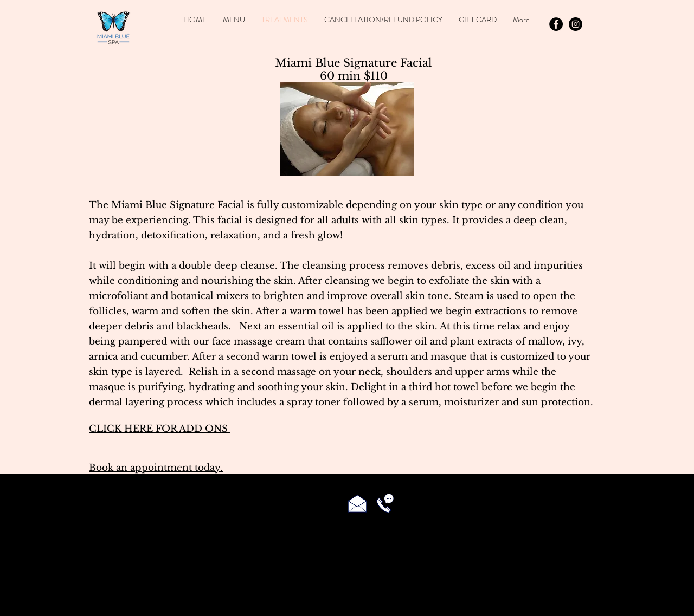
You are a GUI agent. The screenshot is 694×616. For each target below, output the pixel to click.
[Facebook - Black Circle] (556, 24)
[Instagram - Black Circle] (576, 24)
